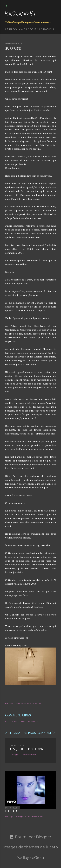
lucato (52, 847)
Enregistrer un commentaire (22, 722)
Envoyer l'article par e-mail (29, 703)
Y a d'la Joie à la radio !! (36, 30)
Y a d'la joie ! (20, 14)
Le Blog (11, 30)
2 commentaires (29, 755)
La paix (11, 811)
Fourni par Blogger (30, 837)
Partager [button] (9, 703)
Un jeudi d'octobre (28, 749)
